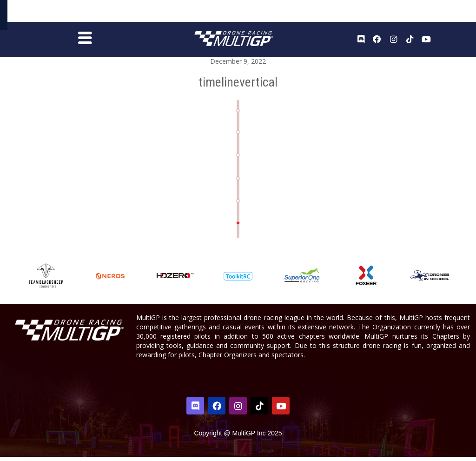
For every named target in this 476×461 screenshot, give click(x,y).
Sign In (447, 13)
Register (420, 13)
